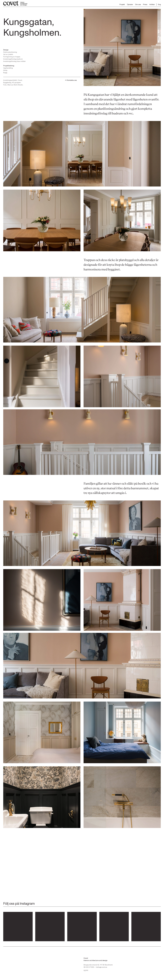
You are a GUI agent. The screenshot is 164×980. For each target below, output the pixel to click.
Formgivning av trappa (12, 57)
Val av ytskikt (8, 54)
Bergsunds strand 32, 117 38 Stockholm (98, 965)
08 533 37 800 (89, 967)
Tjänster (130, 4)
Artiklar (152, 4)
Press (145, 4)
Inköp (5, 70)
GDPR (86, 970)
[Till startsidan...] (15, 3)
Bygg (5, 73)
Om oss (138, 4)
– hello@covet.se (101, 967)
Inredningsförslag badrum (13, 59)
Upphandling (8, 68)
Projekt (122, 4)
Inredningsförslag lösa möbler (14, 61)
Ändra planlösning (10, 52)
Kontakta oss (71, 80)
